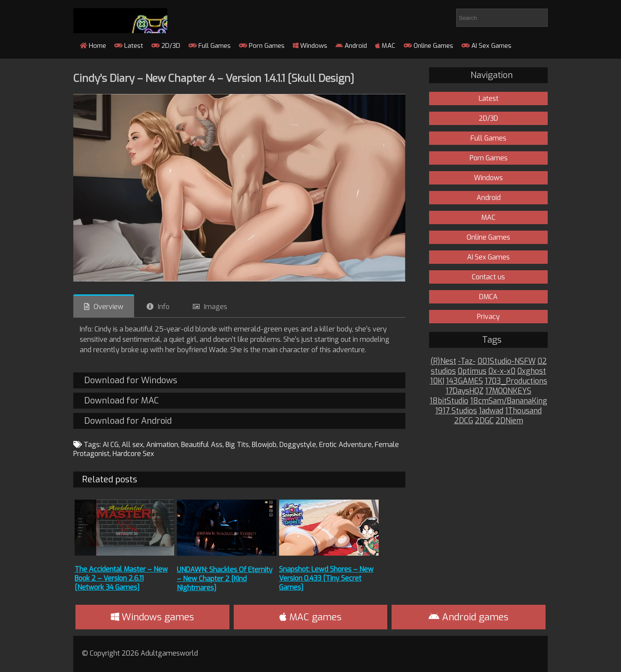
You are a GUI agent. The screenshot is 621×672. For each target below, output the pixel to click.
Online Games (428, 46)
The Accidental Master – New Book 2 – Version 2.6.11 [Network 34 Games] (121, 578)
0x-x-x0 (502, 371)
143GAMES (464, 381)
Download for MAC (121, 401)
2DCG (464, 421)
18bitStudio (449, 401)
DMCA (488, 297)
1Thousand (523, 411)
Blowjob (264, 445)
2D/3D (166, 46)
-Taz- (467, 361)
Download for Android (128, 421)
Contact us (488, 277)
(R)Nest (443, 361)
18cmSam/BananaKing (509, 401)
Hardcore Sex (133, 454)
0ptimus (472, 371)
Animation (162, 445)
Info (164, 307)
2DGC (484, 421)
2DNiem (509, 421)
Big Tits (237, 445)
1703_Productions (516, 381)
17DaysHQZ (464, 391)
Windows (310, 46)
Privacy (488, 317)
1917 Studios (456, 411)
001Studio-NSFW (507, 361)
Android (351, 46)
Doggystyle (298, 445)
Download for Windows (131, 380)
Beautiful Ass (202, 445)
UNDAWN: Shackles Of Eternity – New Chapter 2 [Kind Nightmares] (225, 579)
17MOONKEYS (508, 391)
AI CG (111, 445)
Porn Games (262, 46)
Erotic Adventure (345, 445)
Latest (129, 46)
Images (216, 307)
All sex (132, 445)
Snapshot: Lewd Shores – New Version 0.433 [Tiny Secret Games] (326, 578)
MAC (385, 46)
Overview (108, 307)
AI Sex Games (486, 46)
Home (93, 46)
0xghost (532, 371)
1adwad (491, 411)
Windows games (152, 617)
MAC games (310, 617)
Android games (469, 617)
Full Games (210, 46)
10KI (437, 381)
